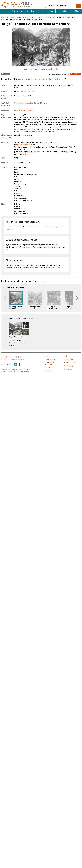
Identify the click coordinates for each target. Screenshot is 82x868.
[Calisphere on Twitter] (16, 364)
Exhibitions (64, 11)
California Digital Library (21, 371)
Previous (5, 298)
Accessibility (69, 366)
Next (77, 298)
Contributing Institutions (24, 11)
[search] (78, 6)
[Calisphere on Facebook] (20, 364)
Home (47, 356)
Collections (47, 11)
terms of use (54, 247)
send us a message (53, 268)
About (78, 11)
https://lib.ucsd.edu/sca (23, 145)
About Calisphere (51, 359)
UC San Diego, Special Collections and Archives (18, 17)
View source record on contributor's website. (41, 79)
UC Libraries (26, 370)
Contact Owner (74, 74)
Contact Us (68, 369)
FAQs (66, 356)
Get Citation (6, 74)
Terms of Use (69, 359)
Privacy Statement (71, 363)
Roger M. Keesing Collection (45, 17)
